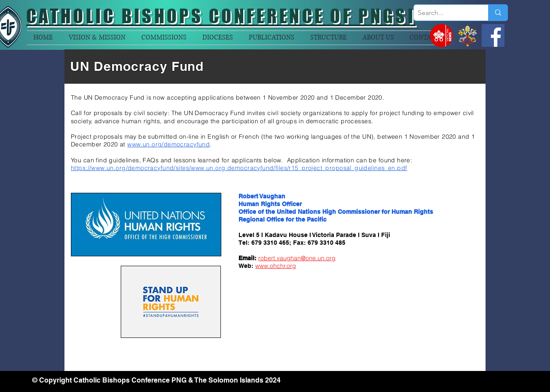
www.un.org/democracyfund (168, 144)
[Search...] (444, 13)
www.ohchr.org (276, 266)
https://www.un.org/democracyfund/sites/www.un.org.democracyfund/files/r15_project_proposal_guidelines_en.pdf (239, 168)
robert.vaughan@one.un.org (297, 258)
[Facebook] (493, 35)
